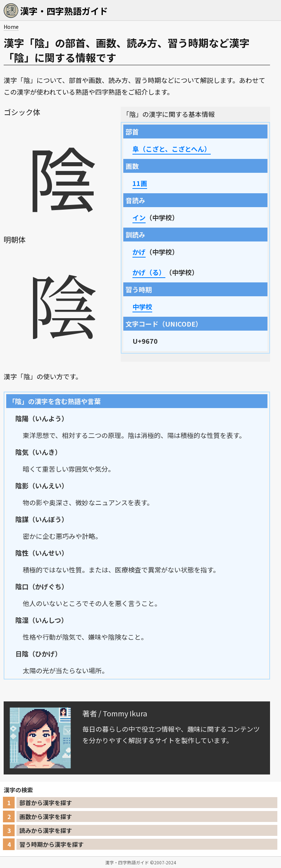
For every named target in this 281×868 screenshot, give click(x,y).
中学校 (142, 307)
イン (139, 217)
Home (11, 27)
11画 (140, 183)
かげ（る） (149, 272)
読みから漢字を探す (46, 830)
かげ (139, 252)
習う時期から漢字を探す (52, 844)
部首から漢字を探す (46, 803)
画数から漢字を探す (46, 816)
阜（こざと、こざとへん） (172, 149)
